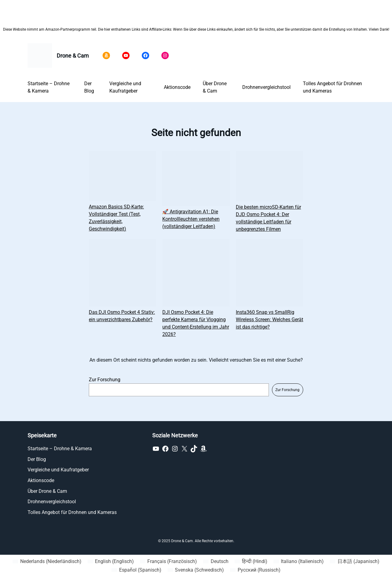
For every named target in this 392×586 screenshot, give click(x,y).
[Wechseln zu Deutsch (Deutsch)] (216, 561)
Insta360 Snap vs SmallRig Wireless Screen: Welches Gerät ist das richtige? (269, 320)
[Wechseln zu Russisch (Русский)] (255, 570)
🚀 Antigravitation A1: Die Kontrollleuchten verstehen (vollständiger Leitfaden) (191, 219)
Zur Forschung (105, 380)
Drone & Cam (73, 56)
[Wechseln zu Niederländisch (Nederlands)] (47, 561)
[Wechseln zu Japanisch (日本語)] (354, 561)
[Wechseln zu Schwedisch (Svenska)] (196, 570)
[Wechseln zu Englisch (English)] (111, 561)
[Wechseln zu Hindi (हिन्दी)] (251, 561)
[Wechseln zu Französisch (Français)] (168, 561)
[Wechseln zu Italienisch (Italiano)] (299, 561)
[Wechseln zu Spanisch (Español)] (136, 570)
